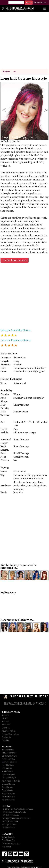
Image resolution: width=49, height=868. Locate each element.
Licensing (6, 728)
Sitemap (5, 722)
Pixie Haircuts (7, 772)
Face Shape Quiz (9, 840)
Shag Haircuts (8, 787)
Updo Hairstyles (8, 775)
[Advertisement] (25, 42)
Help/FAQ (6, 740)
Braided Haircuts (9, 784)
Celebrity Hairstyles (10, 756)
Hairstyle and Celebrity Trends (14, 812)
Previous (3, 111)
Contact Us (6, 737)
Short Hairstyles (8, 759)
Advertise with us (9, 731)
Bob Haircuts (7, 768)
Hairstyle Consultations (11, 843)
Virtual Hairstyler (9, 837)
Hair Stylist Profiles (9, 825)
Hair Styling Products (10, 815)
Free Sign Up (38, 2)
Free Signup (7, 847)
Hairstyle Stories (8, 800)
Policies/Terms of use (11, 734)
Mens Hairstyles (8, 793)
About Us (6, 715)
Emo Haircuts (7, 790)
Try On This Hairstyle (15, 260)
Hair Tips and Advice (10, 822)
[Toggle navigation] (44, 9)
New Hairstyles (8, 750)
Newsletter (6, 725)
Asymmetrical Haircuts (11, 781)
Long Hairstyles (8, 765)
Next (45, 111)
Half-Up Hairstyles (9, 778)
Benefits (5, 718)
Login (45, 2)
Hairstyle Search (8, 797)
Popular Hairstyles (9, 753)
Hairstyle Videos (8, 828)
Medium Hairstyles (9, 762)
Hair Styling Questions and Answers (16, 818)
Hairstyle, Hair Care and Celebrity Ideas (17, 809)
